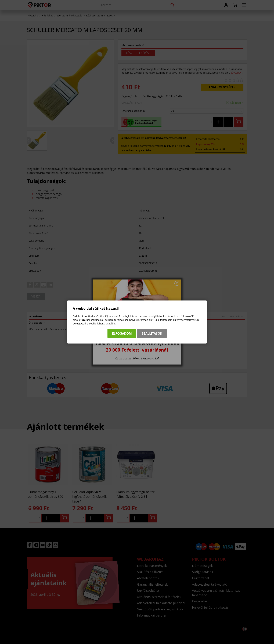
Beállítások (152, 333)
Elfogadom (122, 333)
